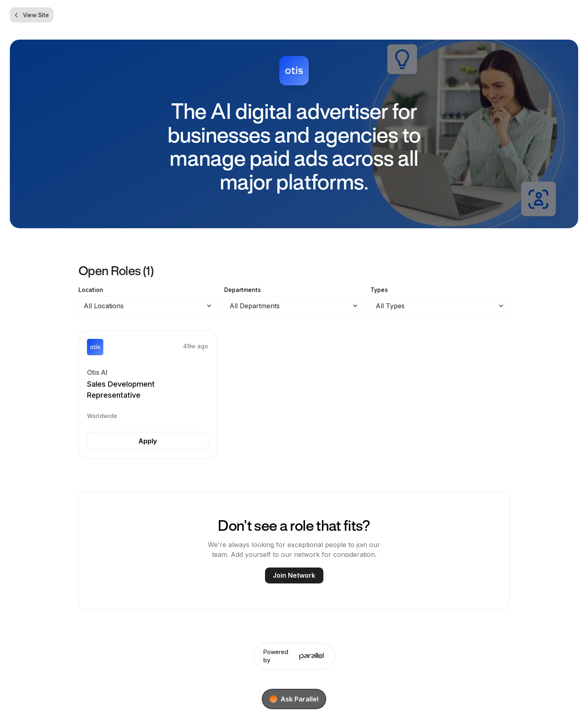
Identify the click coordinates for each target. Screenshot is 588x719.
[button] (148, 395)
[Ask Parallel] (294, 699)
